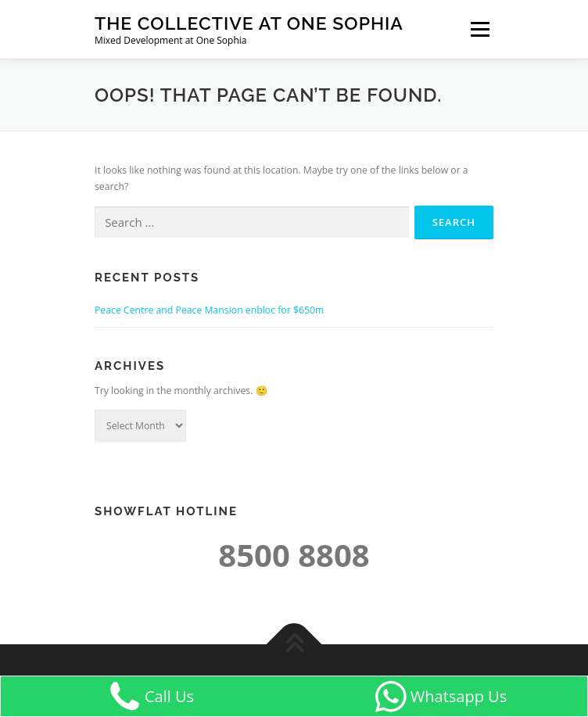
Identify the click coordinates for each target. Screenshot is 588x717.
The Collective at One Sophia (249, 23)
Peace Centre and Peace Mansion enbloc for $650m (209, 310)
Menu (479, 29)
